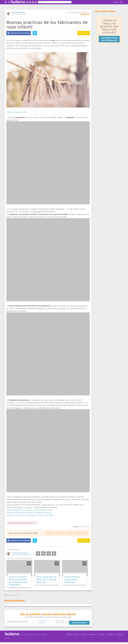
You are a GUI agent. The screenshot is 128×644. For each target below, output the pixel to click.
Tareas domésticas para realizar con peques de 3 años (29, 510)
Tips (19, 595)
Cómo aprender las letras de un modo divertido (47, 579)
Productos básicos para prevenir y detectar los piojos (29, 513)
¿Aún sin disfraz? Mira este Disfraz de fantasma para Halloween (18, 581)
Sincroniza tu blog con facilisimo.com (109, 39)
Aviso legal (101, 634)
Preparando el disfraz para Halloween (72, 579)
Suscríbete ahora (79, 623)
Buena (70, 533)
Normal (78, 533)
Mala (85, 533)
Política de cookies (73, 634)
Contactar (110, 634)
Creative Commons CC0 (17, 112)
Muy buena (60, 533)
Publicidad (119, 634)
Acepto (44, 622)
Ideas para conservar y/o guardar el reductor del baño (30, 515)
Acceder (116, 2)
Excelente (50, 533)
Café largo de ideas (18, 13)
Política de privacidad (88, 634)
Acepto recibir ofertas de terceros (62, 622)
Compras (14, 595)
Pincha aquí (32, 523)
